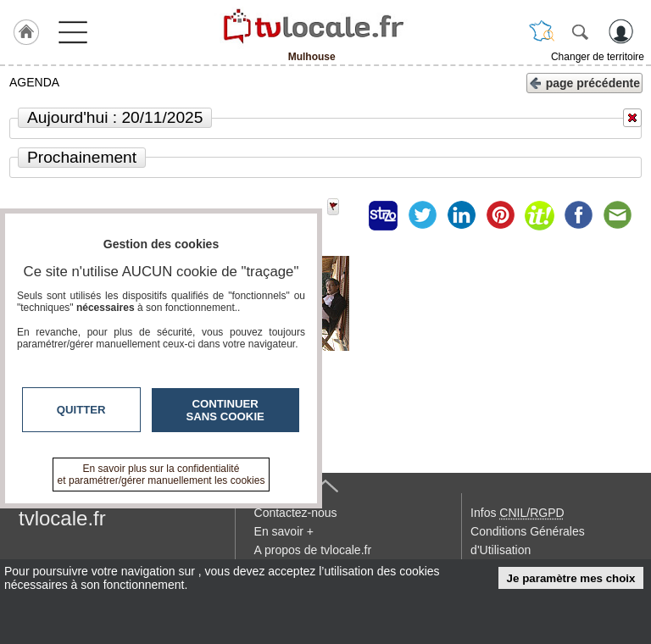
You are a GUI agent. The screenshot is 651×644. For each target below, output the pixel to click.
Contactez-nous (296, 513)
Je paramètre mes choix (571, 578)
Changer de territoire (598, 57)
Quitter (81, 410)
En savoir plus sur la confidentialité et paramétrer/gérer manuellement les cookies (161, 475)
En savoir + (284, 531)
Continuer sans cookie (225, 410)
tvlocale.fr (62, 518)
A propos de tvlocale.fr (313, 550)
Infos (517, 513)
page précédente (584, 82)
